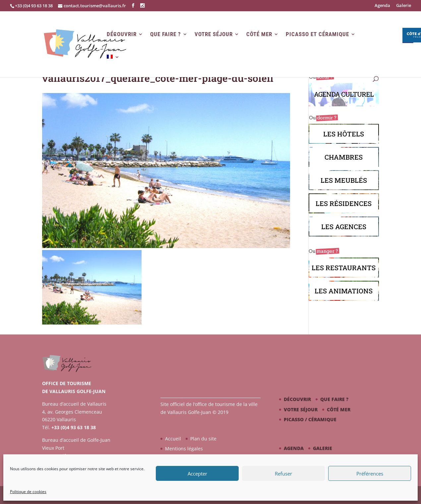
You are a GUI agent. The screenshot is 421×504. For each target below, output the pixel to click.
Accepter (197, 474)
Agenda (382, 6)
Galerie (404, 6)
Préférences (370, 474)
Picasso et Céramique (317, 34)
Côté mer (259, 34)
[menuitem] (113, 66)
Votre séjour (214, 34)
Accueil (173, 439)
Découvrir (122, 34)
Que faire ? (166, 34)
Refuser (283, 474)
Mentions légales (184, 449)
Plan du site (203, 439)
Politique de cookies (28, 492)
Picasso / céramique (310, 419)
